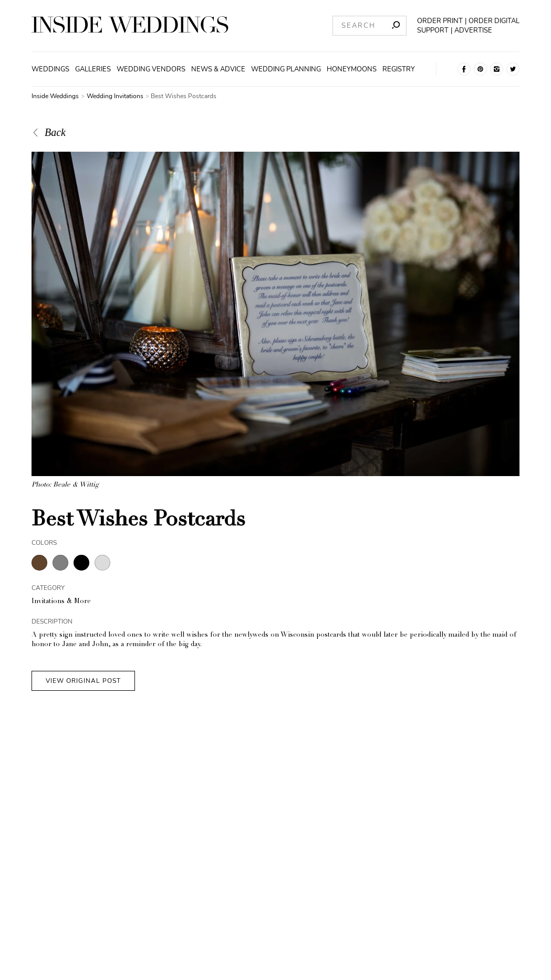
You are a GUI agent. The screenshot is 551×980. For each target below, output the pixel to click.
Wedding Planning (286, 69)
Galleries (93, 69)
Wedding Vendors (151, 69)
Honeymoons (352, 69)
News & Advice (218, 69)
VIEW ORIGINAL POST (83, 681)
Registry (399, 69)
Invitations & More (61, 602)
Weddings (50, 69)
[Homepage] (130, 26)
